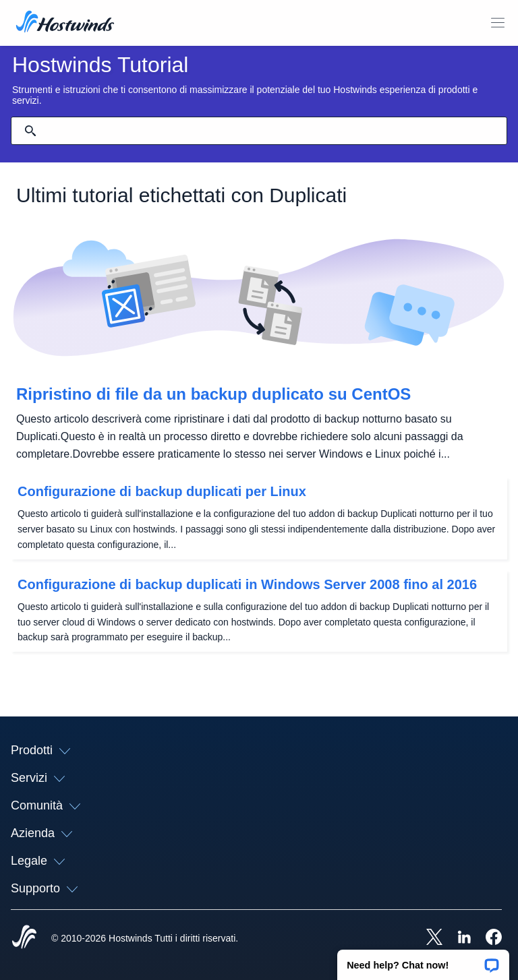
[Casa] (65, 23)
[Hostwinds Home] (24, 938)
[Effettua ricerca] (30, 131)
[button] (423, 960)
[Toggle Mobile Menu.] (498, 23)
